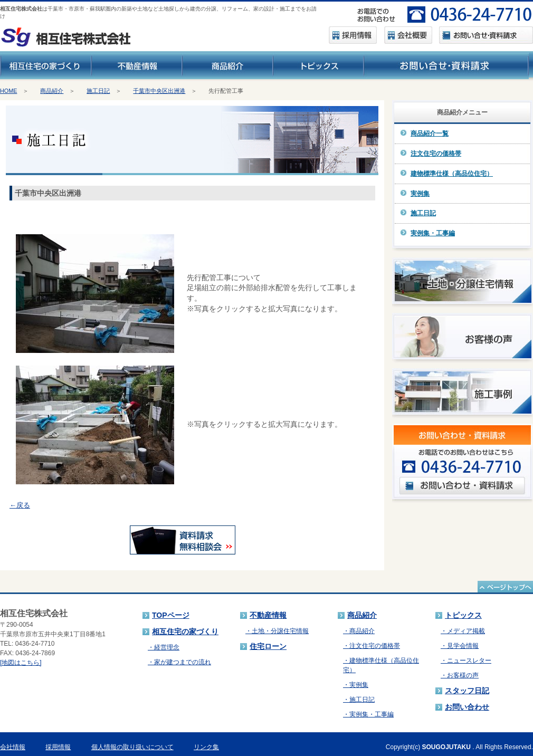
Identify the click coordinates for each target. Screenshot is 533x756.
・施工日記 (359, 700)
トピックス (463, 615)
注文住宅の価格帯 (436, 154)
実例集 (420, 194)
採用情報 (58, 747)
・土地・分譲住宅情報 (277, 631)
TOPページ (171, 615)
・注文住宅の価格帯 (372, 646)
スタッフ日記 (467, 691)
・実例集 (356, 685)
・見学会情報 (460, 646)
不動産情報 (268, 615)
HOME (8, 91)
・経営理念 (164, 647)
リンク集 (206, 747)
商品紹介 (52, 91)
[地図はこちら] (21, 663)
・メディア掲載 (463, 631)
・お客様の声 (460, 675)
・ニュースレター (466, 661)
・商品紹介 (359, 631)
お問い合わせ (467, 707)
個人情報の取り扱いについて (132, 747)
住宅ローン (268, 646)
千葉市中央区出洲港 (159, 91)
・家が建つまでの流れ (179, 662)
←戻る (20, 505)
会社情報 (13, 747)
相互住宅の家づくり (185, 631)
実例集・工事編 (433, 233)
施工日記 (98, 91)
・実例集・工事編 (368, 714)
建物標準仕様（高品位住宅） (452, 174)
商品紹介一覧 (430, 133)
